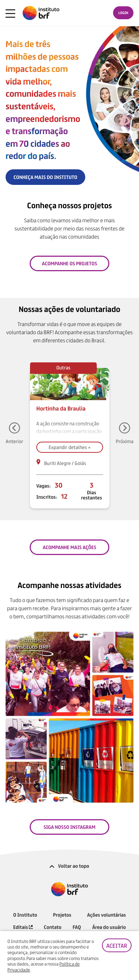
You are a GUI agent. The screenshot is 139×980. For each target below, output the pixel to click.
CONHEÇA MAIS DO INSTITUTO (46, 177)
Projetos (62, 915)
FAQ (77, 927)
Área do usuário (109, 927)
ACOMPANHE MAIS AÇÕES (69, 547)
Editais (23, 927)
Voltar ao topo (69, 866)
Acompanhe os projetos (69, 263)
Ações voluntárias (106, 915)
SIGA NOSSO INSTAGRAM (69, 827)
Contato (52, 927)
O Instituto (25, 915)
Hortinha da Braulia (61, 408)
